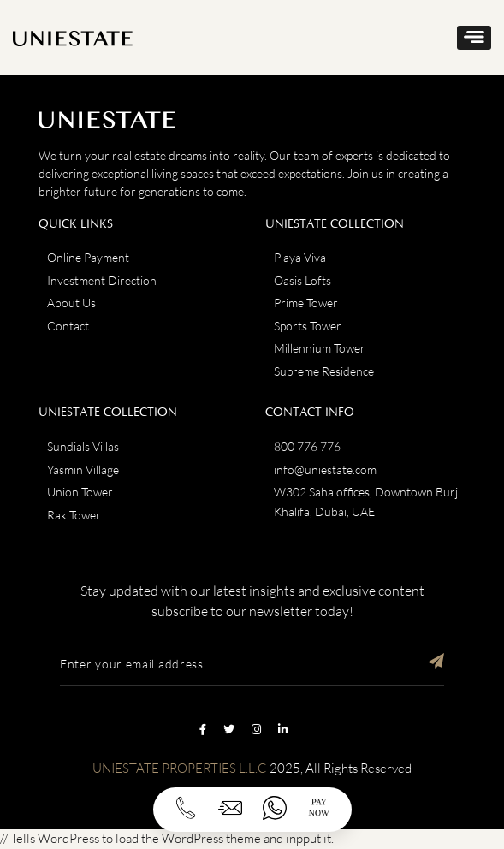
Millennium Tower (320, 348)
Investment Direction (102, 280)
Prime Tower (306, 303)
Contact (68, 326)
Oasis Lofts (302, 280)
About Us (71, 303)
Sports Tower (308, 326)
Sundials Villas (83, 446)
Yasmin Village (83, 469)
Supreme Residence (324, 371)
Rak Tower (74, 515)
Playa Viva (300, 257)
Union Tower (80, 492)
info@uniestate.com (325, 469)
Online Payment (88, 257)
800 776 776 (307, 446)
